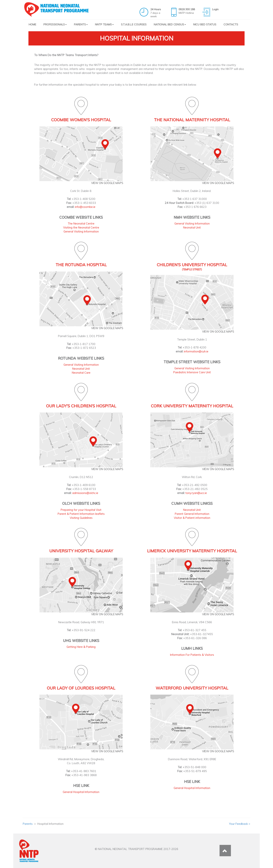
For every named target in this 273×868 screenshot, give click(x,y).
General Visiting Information (81, 231)
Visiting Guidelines (81, 518)
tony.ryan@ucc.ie (196, 493)
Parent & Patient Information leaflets (81, 514)
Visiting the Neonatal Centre (81, 227)
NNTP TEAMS (104, 24)
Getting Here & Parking (81, 647)
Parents (28, 824)
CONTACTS (231, 24)
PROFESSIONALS (55, 24)
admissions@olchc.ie (85, 493)
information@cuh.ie (196, 351)
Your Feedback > (240, 824)
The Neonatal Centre (81, 223)
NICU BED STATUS (205, 24)
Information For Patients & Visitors (192, 655)
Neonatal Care (81, 373)
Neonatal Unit (192, 227)
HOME (32, 24)
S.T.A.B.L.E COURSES (134, 24)
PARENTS (81, 24)
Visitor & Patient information (192, 518)
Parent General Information (192, 514)
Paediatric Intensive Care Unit (192, 372)
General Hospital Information (81, 792)
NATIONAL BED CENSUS (170, 24)
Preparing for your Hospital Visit (81, 510)
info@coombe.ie (85, 207)
